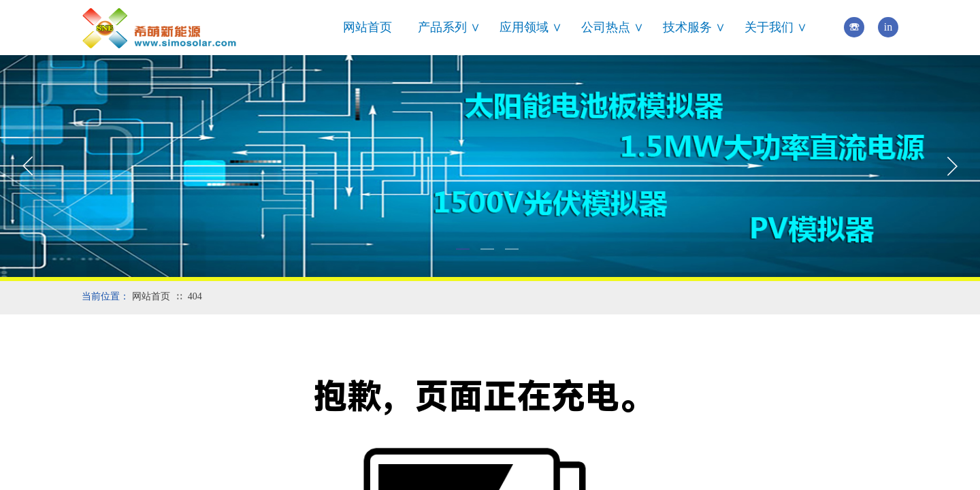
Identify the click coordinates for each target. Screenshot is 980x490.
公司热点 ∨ (612, 27)
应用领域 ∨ (531, 27)
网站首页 (367, 27)
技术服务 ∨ (694, 27)
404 (195, 296)
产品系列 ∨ (449, 27)
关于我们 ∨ (776, 27)
